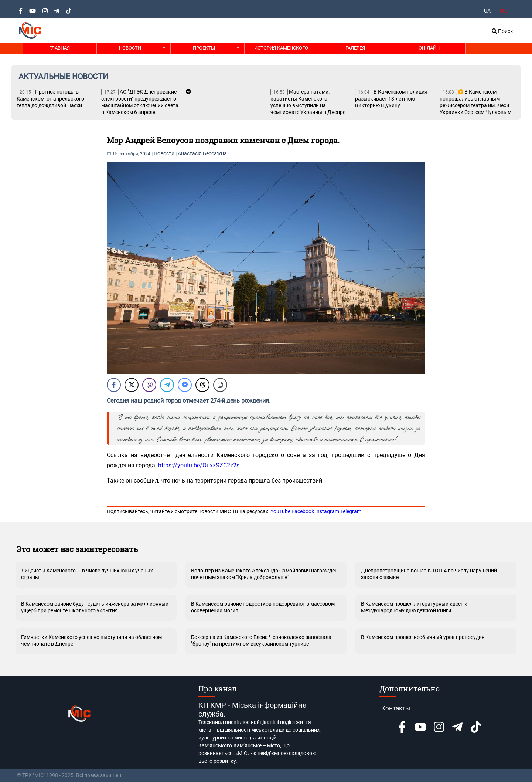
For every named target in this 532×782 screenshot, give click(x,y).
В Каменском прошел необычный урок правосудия (423, 637)
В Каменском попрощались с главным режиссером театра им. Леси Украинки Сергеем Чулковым (475, 102)
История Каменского (281, 48)
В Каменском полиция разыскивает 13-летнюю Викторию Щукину (391, 99)
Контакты (396, 708)
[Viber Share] (149, 385)
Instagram (327, 511)
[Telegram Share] (167, 385)
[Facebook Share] (114, 385)
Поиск (502, 31)
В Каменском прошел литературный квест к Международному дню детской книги (414, 607)
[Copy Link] (220, 385)
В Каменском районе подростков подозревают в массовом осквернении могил (263, 607)
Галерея (355, 48)
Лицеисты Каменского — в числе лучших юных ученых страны (87, 574)
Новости (130, 48)
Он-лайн (429, 48)
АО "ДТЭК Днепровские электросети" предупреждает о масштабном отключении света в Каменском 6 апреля (140, 102)
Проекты (204, 48)
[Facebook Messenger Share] (185, 385)
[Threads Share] (202, 385)
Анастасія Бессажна (202, 153)
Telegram (351, 511)
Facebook (303, 511)
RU (504, 11)
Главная (59, 48)
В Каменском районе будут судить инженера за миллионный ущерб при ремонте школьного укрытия (95, 607)
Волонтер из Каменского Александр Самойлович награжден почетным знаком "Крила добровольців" (264, 574)
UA (487, 11)
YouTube (280, 511)
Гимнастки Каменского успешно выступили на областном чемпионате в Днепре (91, 640)
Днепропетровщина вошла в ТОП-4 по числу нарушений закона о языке (429, 574)
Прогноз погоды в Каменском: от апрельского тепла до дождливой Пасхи (50, 99)
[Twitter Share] (132, 385)
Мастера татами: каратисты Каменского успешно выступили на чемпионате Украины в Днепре (308, 102)
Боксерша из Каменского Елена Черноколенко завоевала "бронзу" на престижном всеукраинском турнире (261, 640)
